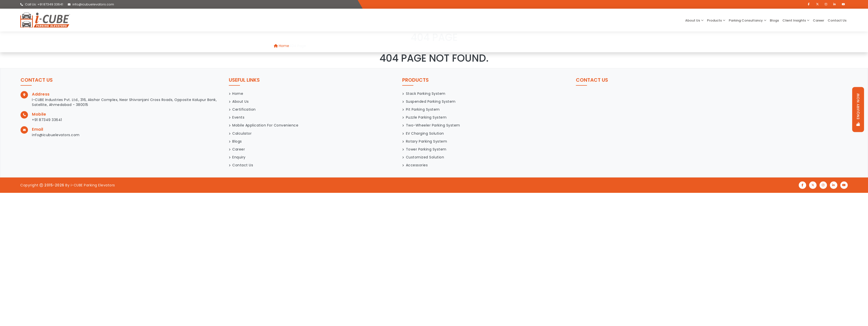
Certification (244, 109)
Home (282, 46)
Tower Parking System (426, 149)
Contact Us (837, 20)
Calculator (242, 133)
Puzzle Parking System (426, 117)
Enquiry (239, 157)
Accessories (417, 165)
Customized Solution (425, 157)
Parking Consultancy (746, 20)
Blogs (774, 20)
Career (819, 20)
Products (714, 20)
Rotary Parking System (427, 141)
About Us (240, 101)
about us (693, 20)
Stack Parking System (426, 94)
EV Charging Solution (425, 133)
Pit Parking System (423, 109)
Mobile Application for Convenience (265, 125)
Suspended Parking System (431, 101)
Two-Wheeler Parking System (433, 125)
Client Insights (794, 20)
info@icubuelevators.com (91, 4)
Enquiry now (858, 110)
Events (238, 117)
